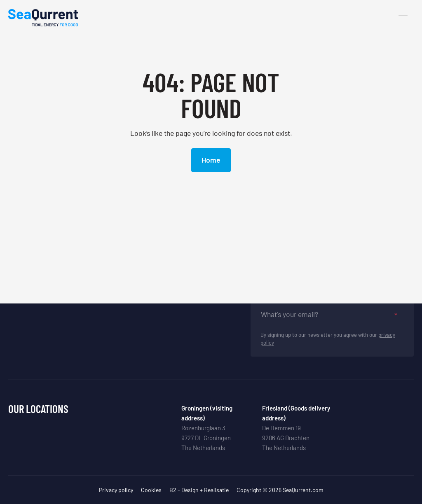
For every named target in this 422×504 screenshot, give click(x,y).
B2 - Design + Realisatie (199, 490)
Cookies (151, 490)
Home (211, 160)
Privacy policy (116, 490)
